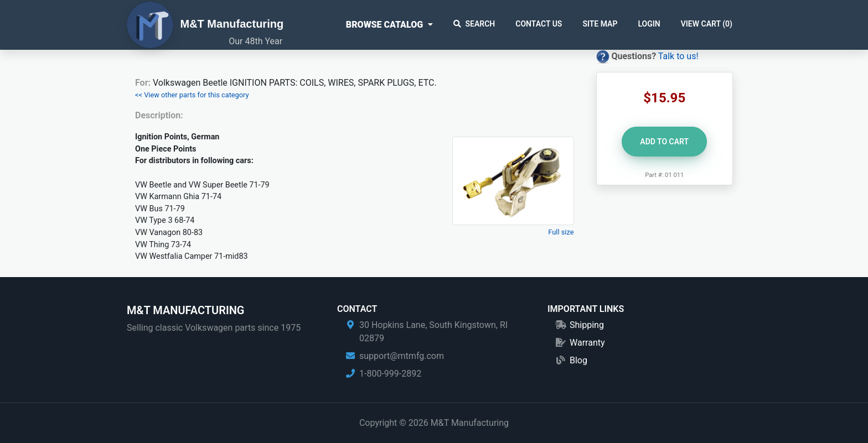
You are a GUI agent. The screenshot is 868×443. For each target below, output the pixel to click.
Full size (561, 232)
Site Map (600, 24)
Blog (578, 360)
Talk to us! (678, 56)
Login (649, 24)
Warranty (587, 343)
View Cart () (707, 24)
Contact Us (539, 24)
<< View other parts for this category (192, 95)
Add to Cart (664, 142)
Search (474, 24)
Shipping (587, 325)
